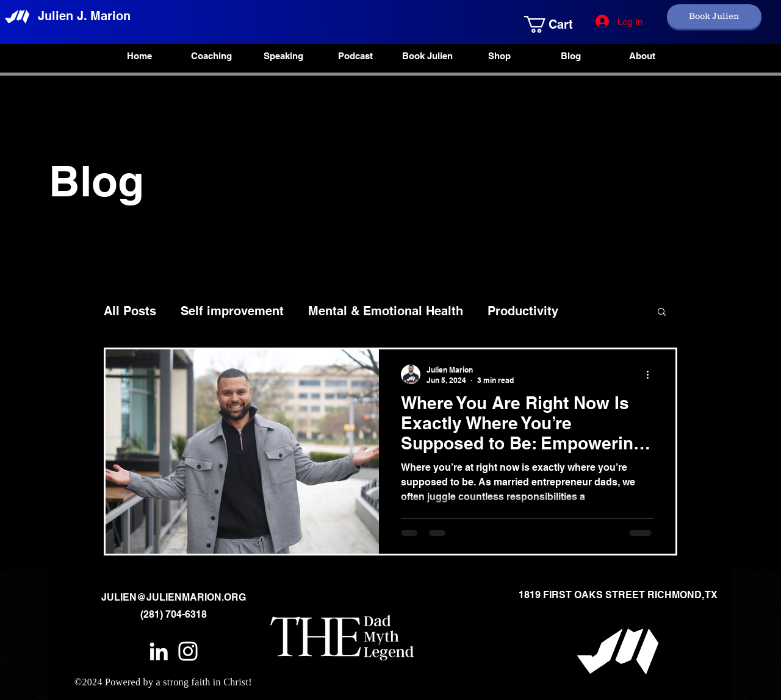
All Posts (130, 311)
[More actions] (652, 374)
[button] (541, 24)
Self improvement (232, 311)
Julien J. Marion (84, 16)
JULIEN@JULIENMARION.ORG (174, 597)
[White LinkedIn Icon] (159, 651)
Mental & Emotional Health (386, 311)
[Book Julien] (714, 16)
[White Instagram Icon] (188, 651)
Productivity (523, 311)
